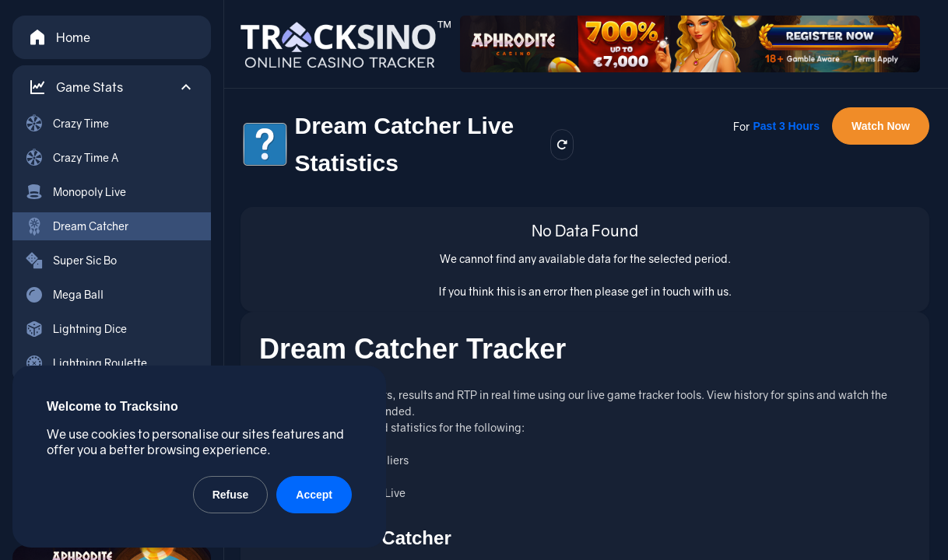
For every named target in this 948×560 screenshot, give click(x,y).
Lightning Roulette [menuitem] (86, 363)
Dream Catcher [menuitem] (77, 226)
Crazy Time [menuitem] (67, 124)
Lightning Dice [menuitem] (76, 329)
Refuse (231, 495)
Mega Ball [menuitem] (64, 295)
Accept (314, 495)
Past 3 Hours (786, 126)
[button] (112, 87)
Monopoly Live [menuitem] (75, 192)
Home (59, 37)
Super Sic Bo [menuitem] (71, 261)
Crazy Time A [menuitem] (72, 158)
